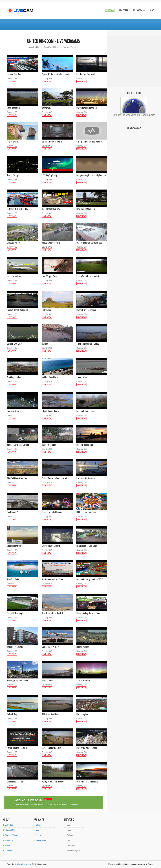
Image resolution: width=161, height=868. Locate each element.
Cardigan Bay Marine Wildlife (92, 140)
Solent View (92, 376)
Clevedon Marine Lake (57, 746)
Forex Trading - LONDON (22, 746)
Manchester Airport (57, 645)
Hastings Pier (92, 645)
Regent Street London (92, 308)
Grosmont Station (22, 780)
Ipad (38, 830)
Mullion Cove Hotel (57, 376)
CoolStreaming (25, 864)
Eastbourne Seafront (92, 73)
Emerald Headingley (22, 611)
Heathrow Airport (22, 275)
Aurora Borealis (92, 679)
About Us (9, 840)
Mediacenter (41, 840)
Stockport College (22, 645)
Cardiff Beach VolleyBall (22, 308)
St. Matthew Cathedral (57, 140)
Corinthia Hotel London (57, 510)
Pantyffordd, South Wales (57, 780)
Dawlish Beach (57, 679)
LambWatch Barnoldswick (92, 275)
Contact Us (10, 830)
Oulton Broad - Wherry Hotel (57, 477)
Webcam (70, 835)
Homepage (110, 10)
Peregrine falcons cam (92, 746)
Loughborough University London (92, 174)
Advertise (9, 825)
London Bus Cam (22, 73)
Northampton (92, 713)
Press (8, 845)
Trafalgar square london (22, 679)
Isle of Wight (22, 140)
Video (69, 830)
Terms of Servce (12, 835)
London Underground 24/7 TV (92, 578)
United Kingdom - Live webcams (53, 41)
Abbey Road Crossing (57, 241)
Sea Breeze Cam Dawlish (57, 611)
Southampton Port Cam (57, 578)
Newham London (57, 443)
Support (9, 851)
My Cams (124, 10)
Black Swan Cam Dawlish (57, 207)
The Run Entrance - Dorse (92, 342)
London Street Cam (92, 409)
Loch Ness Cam (22, 106)
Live (68, 825)
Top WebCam (139, 10)
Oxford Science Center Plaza (92, 241)
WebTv (70, 840)
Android (39, 835)
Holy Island (57, 308)
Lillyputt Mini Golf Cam (92, 544)
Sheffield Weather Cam (22, 477)
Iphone (39, 825)
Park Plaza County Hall (92, 106)
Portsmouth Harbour (92, 477)
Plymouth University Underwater (57, 73)
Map (152, 10)
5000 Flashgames (74, 851)
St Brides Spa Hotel (57, 713)
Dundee (57, 342)
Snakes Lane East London (22, 443)
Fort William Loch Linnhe (92, 780)
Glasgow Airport (22, 241)
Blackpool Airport (22, 544)
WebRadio (71, 845)
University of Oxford (57, 544)
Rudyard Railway (22, 409)
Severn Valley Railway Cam (92, 611)
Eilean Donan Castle (57, 409)
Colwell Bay (22, 713)
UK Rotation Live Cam (92, 510)
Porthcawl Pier (22, 510)
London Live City (22, 342)
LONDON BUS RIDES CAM (22, 207)
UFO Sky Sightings (57, 174)
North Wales (57, 106)
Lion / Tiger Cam (57, 275)
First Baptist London (92, 207)
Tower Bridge (22, 174)
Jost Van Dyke (22, 578)
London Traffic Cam (92, 443)
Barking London (22, 376)
